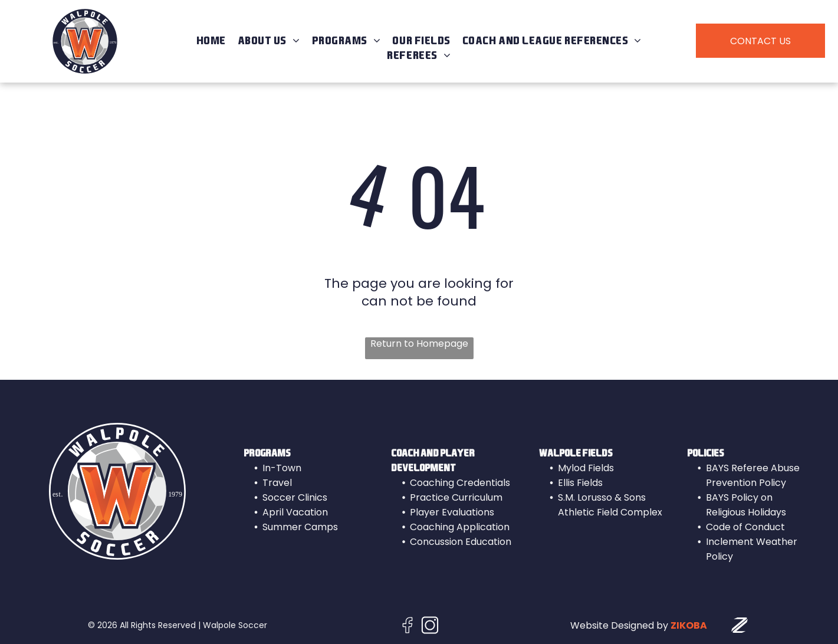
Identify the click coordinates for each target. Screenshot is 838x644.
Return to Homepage (419, 344)
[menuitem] (211, 41)
